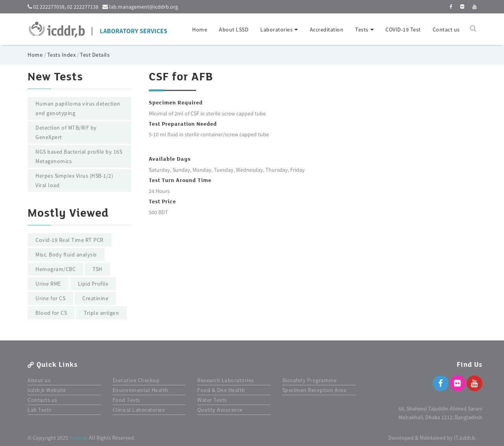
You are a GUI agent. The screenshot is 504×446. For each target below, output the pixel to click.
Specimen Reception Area (314, 390)
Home (200, 30)
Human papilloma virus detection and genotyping (78, 108)
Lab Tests (40, 410)
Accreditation (327, 30)
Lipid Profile (93, 284)
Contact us (446, 30)
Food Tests (126, 400)
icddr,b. (79, 438)
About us (39, 380)
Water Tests (212, 400)
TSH (97, 269)
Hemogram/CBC (56, 269)
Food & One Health (221, 390)
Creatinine (95, 298)
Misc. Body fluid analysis (66, 255)
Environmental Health (141, 390)
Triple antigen (101, 313)
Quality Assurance (220, 410)
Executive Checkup (136, 380)
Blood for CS (51, 313)
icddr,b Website (47, 390)
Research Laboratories (226, 380)
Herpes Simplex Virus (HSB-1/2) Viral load (74, 180)
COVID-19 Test (403, 30)
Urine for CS (50, 298)
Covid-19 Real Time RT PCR (69, 240)
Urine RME (48, 284)
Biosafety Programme (310, 380)
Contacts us (43, 400)
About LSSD (234, 30)
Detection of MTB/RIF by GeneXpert (66, 132)
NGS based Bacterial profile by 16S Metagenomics (79, 156)
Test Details (95, 55)
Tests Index (62, 55)
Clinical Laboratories (139, 410)
